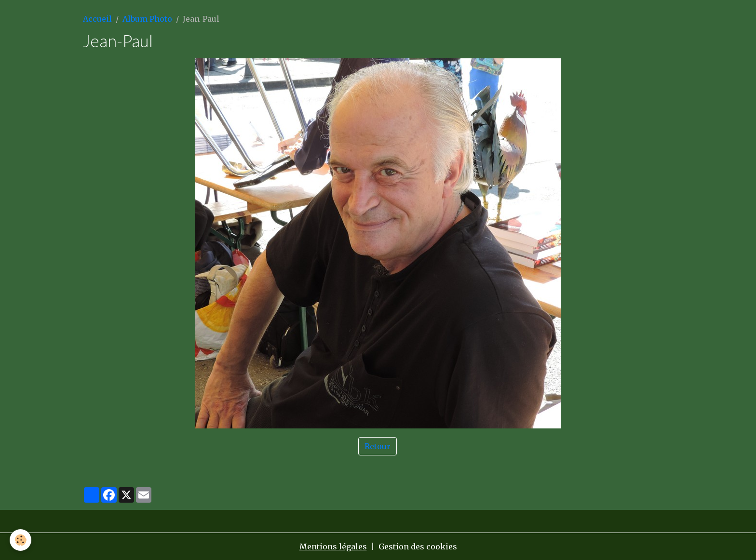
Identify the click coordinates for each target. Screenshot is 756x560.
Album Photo (147, 19)
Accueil (97, 19)
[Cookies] (20, 540)
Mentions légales (333, 547)
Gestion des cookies (418, 547)
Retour (378, 446)
